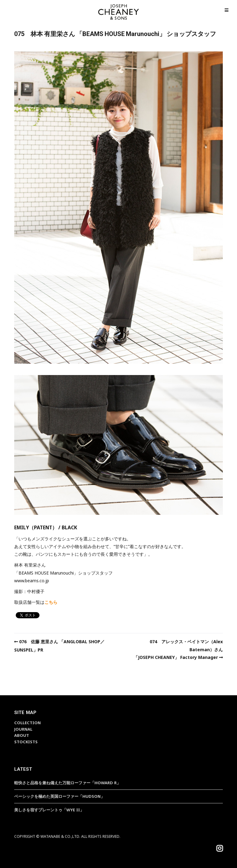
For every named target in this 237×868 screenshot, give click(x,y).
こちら (51, 602)
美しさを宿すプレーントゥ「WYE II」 (49, 810)
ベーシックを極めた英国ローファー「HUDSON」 (59, 796)
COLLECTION (27, 723)
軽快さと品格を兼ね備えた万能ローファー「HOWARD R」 (67, 783)
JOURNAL (23, 729)
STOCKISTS (26, 742)
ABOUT (22, 735)
